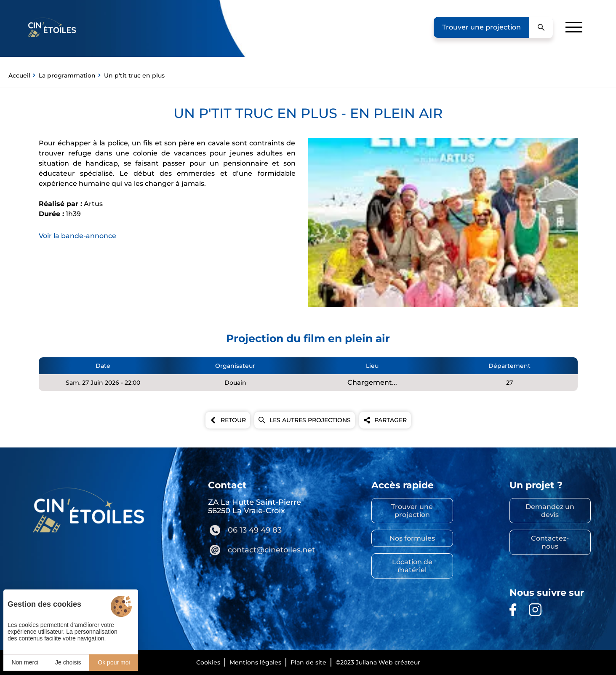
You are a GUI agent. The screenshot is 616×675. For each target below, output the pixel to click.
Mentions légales (255, 662)
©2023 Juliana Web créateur (378, 662)
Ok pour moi (114, 662)
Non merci (25, 662)
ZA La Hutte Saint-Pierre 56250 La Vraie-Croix (255, 506)
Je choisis (68, 662)
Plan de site (308, 662)
